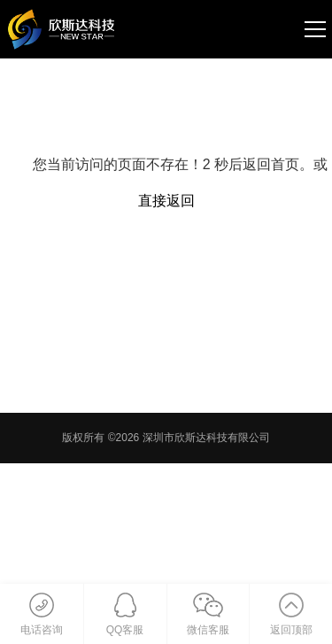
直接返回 (166, 201)
